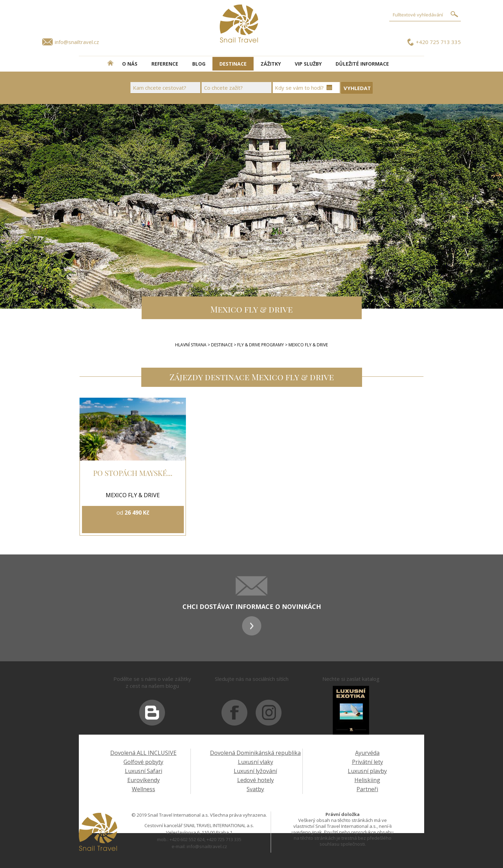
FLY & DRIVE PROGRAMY (261, 345)
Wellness (144, 789)
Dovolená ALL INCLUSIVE (143, 753)
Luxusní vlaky (256, 762)
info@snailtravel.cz (77, 42)
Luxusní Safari (144, 771)
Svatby (255, 789)
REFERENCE (165, 64)
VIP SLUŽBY (308, 64)
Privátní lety (367, 762)
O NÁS (130, 64)
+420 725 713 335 (438, 42)
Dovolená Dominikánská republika (255, 753)
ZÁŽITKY (271, 64)
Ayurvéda (367, 753)
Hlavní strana (191, 345)
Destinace (222, 345)
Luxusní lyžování (255, 771)
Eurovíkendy (144, 780)
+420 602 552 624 (187, 839)
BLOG (199, 64)
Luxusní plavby (367, 771)
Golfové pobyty (143, 762)
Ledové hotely (256, 780)
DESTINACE (233, 64)
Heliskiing (367, 780)
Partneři (367, 789)
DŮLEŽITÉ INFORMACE (362, 64)
